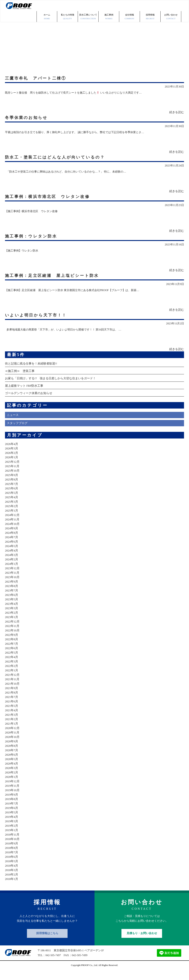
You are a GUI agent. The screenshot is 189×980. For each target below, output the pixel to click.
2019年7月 (12, 813)
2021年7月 (12, 706)
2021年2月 (12, 728)
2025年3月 (12, 511)
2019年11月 (12, 795)
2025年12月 (12, 471)
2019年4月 (12, 826)
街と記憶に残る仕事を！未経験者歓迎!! (31, 373)
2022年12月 (12, 631)
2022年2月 (12, 675)
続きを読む (177, 104)
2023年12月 (12, 577)
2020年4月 (12, 773)
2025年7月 (12, 493)
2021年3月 (12, 724)
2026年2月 (12, 462)
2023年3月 (12, 617)
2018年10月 (12, 848)
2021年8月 (12, 702)
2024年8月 (12, 542)
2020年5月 (12, 768)
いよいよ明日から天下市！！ (38, 321)
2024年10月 (12, 533)
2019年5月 (12, 821)
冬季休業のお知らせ (28, 109)
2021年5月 (12, 715)
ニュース (13, 424)
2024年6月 (12, 551)
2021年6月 (12, 710)
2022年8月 (12, 648)
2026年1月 (12, 466)
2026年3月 (12, 457)
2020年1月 (12, 786)
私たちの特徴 (67, 6)
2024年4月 (12, 560)
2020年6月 (12, 764)
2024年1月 (12, 573)
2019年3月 (12, 830)
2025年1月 (12, 520)
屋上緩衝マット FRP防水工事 (24, 395)
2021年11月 (12, 688)
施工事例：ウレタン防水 (33, 237)
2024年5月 (12, 555)
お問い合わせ (171, 6)
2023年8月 (12, 595)
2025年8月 (12, 489)
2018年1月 (12, 888)
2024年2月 (12, 568)
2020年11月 (12, 742)
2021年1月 (12, 733)
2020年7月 (12, 759)
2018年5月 (12, 870)
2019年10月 (12, 799)
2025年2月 (12, 515)
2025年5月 (12, 502)
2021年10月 (12, 693)
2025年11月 (12, 475)
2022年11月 (12, 635)
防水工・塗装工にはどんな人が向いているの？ (58, 152)
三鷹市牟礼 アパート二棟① (38, 67)
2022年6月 (12, 657)
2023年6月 (12, 604)
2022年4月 (12, 666)
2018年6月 (12, 866)
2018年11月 (12, 844)
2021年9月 (12, 697)
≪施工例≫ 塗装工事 (20, 380)
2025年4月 (12, 506)
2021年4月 (12, 719)
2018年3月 (12, 879)
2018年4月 (12, 875)
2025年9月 (12, 484)
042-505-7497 (53, 964)
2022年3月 (12, 671)
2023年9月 (12, 591)
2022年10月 (12, 639)
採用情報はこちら (47, 942)
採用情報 (150, 6)
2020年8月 (12, 755)
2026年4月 (12, 453)
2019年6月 (12, 817)
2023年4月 (12, 613)
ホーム (47, 6)
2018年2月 (12, 884)
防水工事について (88, 6)
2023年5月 (12, 608)
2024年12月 (12, 524)
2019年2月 (12, 835)
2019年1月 (12, 839)
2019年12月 (12, 790)
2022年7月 (12, 653)
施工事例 (109, 6)
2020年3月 (12, 777)
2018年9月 (12, 852)
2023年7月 (12, 599)
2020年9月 (12, 750)
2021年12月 (12, 684)
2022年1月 (12, 679)
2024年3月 (12, 564)
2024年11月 (12, 528)
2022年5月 (12, 662)
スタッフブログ (17, 432)
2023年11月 (12, 582)
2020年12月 (12, 737)
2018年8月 (12, 857)
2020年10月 (12, 746)
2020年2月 (12, 781)
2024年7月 (12, 546)
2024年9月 (12, 537)
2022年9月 (12, 644)
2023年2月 (12, 622)
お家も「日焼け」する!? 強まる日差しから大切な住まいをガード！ (50, 387)
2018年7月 (12, 861)
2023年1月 (12, 626)
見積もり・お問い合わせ (142, 942)
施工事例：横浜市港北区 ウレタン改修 (50, 194)
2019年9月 (12, 804)
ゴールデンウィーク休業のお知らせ (29, 402)
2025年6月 (12, 497)
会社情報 (129, 6)
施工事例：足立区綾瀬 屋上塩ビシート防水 (55, 279)
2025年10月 (12, 480)
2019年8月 (12, 808)
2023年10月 (12, 586)
